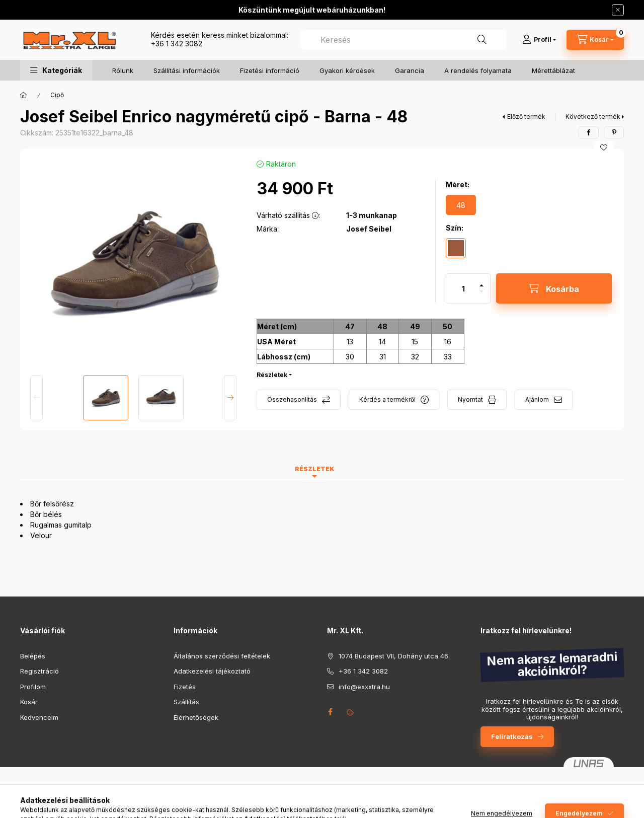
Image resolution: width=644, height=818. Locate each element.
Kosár (29, 702)
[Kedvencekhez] (604, 147)
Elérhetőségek (196, 717)
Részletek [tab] (315, 469)
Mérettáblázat (553, 70)
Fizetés (185, 687)
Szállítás (186, 702)
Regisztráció (39, 671)
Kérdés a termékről (387, 399)
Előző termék (526, 117)
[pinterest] (614, 132)
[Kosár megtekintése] (595, 40)
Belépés (33, 656)
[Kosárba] (554, 288)
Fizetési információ (270, 70)
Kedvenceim (39, 717)
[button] (56, 70)
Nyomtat (470, 399)
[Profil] (539, 40)
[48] (461, 205)
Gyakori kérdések (347, 70)
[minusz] (481, 296)
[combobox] (404, 40)
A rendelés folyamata (478, 70)
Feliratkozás (512, 736)
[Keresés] (482, 40)
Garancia (410, 70)
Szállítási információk (187, 70)
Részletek (272, 375)
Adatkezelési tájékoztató (212, 671)
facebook (330, 712)
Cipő (57, 95)
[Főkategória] (24, 95)
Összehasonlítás (292, 399)
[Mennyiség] (463, 288)
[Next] (230, 398)
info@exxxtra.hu (364, 687)
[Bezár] (618, 10)
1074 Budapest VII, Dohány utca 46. (394, 656)
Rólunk (123, 70)
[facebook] (589, 132)
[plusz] (481, 281)
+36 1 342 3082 (177, 44)
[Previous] (36, 398)
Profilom (33, 687)
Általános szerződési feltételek (222, 656)
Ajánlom (537, 399)
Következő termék (593, 117)
